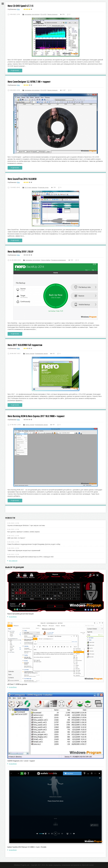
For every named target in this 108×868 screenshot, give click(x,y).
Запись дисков (30, 354)
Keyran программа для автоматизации (20, 614)
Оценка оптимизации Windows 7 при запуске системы (26, 525)
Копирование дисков (41, 354)
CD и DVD (43, 14)
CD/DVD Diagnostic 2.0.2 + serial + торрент (21, 761)
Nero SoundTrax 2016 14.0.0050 (22, 179)
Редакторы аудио (43, 187)
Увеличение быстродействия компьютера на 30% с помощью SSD (30, 557)
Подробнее (15, 71)
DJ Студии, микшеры (31, 187)
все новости (13, 561)
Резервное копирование (59, 260)
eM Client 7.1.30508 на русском (17, 684)
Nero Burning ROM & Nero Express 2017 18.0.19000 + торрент (36, 416)
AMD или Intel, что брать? (16, 538)
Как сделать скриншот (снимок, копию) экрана (23, 532)
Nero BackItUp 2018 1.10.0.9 (20, 252)
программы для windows (32, 14)
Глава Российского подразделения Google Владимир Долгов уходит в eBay (34, 544)
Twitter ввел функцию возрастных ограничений (24, 550)
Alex (18, 9)
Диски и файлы (46, 260)
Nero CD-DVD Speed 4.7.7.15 (20, 6)
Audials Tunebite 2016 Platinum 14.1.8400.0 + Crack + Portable (27, 847)
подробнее (13, 617)
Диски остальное (52, 14)
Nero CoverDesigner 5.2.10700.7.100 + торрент (29, 82)
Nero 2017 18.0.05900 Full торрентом (25, 345)
